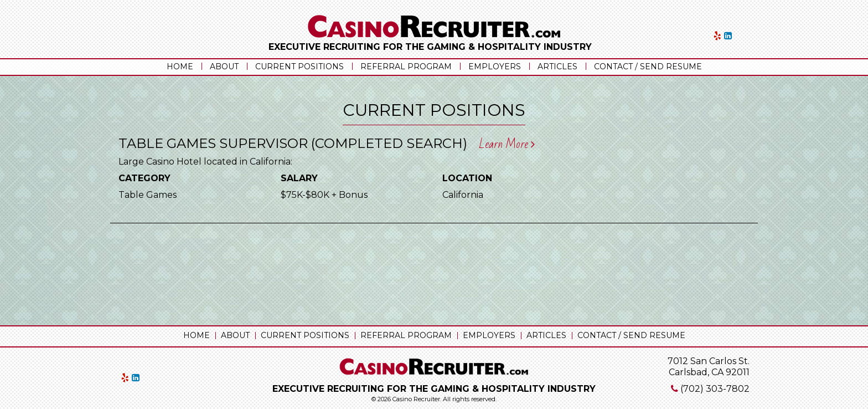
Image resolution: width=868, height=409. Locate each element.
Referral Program (406, 67)
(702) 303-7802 (715, 389)
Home (180, 67)
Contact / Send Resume (648, 67)
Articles (557, 67)
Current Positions (299, 67)
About (224, 67)
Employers (495, 67)
